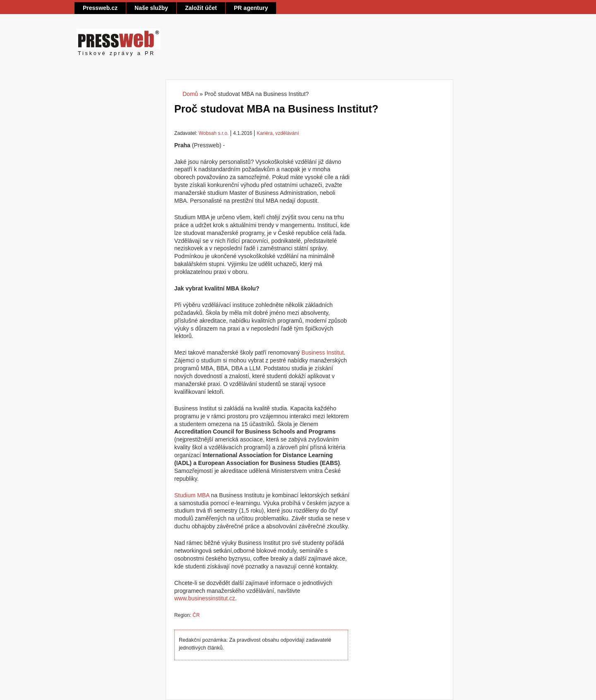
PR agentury (251, 8)
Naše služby (151, 8)
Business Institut (322, 352)
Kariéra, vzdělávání (278, 133)
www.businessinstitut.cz (205, 598)
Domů (190, 94)
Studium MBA (192, 495)
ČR (196, 615)
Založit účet (201, 8)
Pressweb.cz (100, 8)
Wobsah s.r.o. (214, 133)
